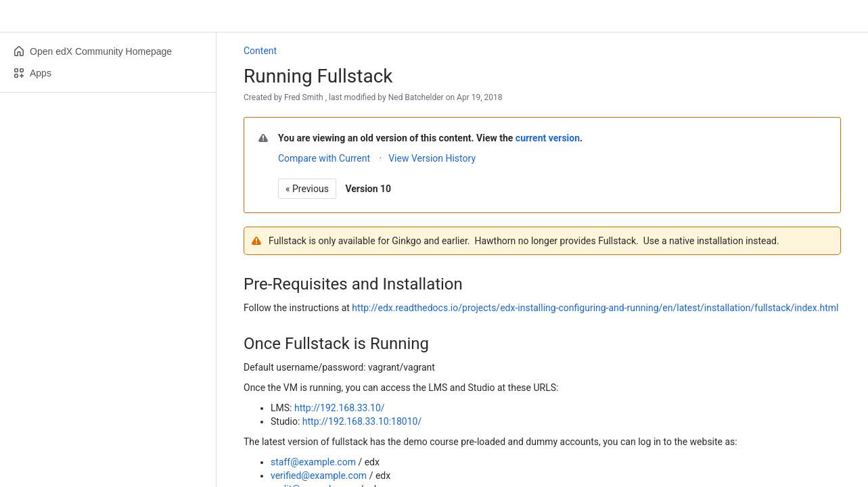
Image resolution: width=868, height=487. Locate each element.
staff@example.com (313, 462)
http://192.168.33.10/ (340, 408)
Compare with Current (324, 158)
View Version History (432, 158)
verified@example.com (319, 476)
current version (548, 138)
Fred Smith (304, 97)
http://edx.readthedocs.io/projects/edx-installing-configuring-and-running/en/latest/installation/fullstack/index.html (595, 308)
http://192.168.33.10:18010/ (362, 421)
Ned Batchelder (416, 97)
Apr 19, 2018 (479, 97)
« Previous (307, 189)
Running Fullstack (318, 76)
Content (260, 51)
